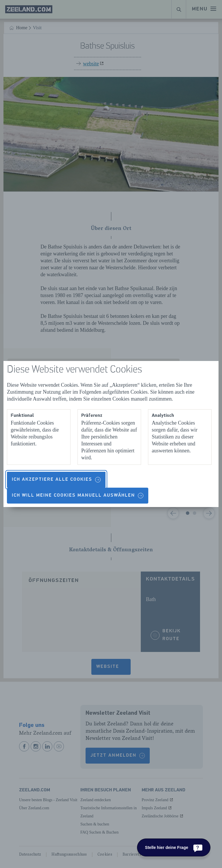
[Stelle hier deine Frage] (174, 847)
